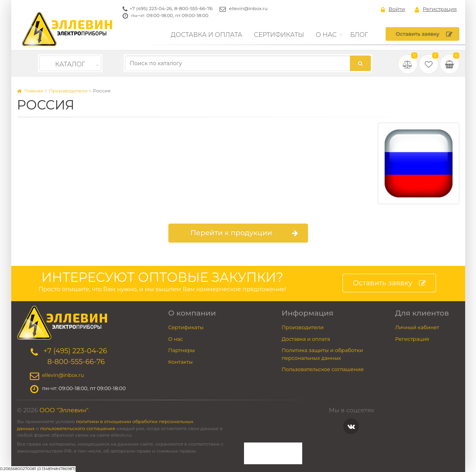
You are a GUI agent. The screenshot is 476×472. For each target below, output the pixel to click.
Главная (30, 91)
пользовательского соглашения (78, 429)
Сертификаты (279, 35)
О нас (326, 35)
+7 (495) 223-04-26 (151, 8)
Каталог (70, 64)
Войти (393, 9)
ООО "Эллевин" (64, 410)
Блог (359, 35)
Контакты (181, 362)
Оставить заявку (424, 34)
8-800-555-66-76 (193, 8)
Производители (68, 91)
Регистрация (436, 9)
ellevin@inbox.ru (248, 8)
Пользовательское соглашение (323, 369)
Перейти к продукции (244, 233)
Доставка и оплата (206, 35)
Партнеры (182, 350)
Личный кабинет (417, 327)
